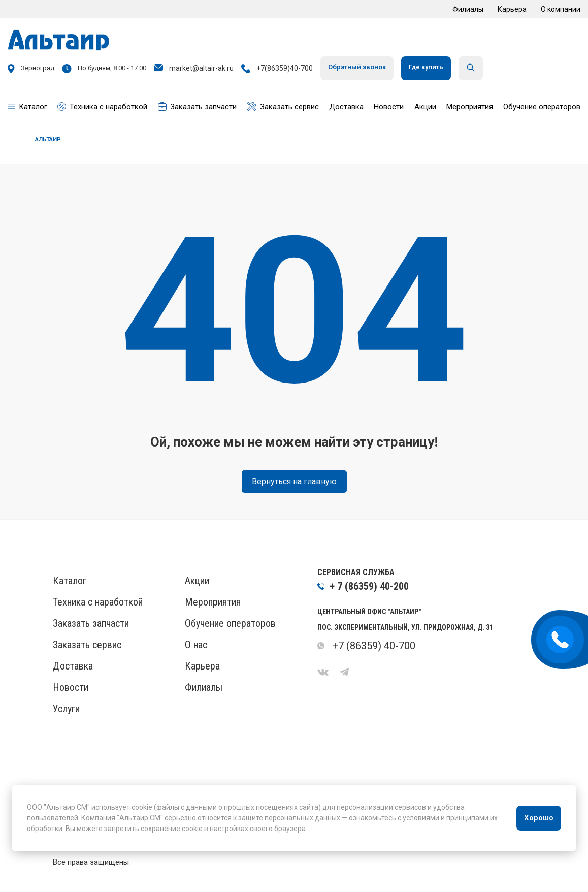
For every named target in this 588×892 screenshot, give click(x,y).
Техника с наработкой (98, 602)
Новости (71, 687)
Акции (197, 581)
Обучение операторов (230, 623)
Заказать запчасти (91, 623)
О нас (196, 645)
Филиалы (468, 9)
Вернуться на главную (294, 481)
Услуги (66, 709)
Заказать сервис (87, 645)
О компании (561, 9)
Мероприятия (213, 602)
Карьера (512, 9)
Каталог (70, 581)
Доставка (73, 666)
